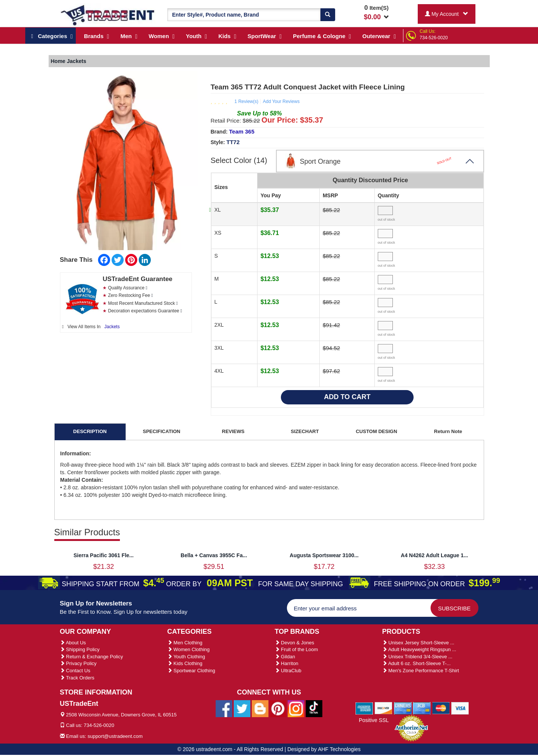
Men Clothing (185, 643)
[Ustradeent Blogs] (260, 708)
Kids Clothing (185, 663)
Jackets (112, 327)
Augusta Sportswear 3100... (324, 555)
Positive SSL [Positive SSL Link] (374, 720)
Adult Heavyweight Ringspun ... (419, 649)
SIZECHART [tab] (305, 431)
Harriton (287, 663)
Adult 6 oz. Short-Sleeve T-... (417, 663)
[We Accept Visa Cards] (460, 708)
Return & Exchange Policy (92, 657)
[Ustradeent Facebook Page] (224, 708)
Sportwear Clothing (191, 671)
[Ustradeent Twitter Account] (242, 708)
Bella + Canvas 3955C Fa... (214, 555)
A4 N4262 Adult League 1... (434, 555)
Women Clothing (189, 649)
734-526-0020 (434, 38)
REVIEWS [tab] (233, 431)
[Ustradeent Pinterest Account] (278, 708)
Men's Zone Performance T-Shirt (421, 671)
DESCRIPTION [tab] (90, 431)
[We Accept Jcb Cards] (422, 708)
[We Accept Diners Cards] (403, 708)
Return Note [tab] (448, 431)
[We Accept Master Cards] (441, 708)
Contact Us (75, 671)
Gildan (285, 657)
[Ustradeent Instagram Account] (296, 708)
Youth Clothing (186, 657)
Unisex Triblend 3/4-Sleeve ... (417, 657)
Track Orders (77, 678)
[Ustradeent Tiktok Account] (314, 708)
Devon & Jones (295, 643)
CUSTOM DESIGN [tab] (377, 431)
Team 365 (242, 131)
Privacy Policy (78, 663)
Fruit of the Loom (297, 649)
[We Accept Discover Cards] (384, 708)
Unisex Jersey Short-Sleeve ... (418, 643)
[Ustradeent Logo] (108, 15)
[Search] (328, 15)
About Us (73, 643)
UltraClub (288, 671)
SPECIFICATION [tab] (162, 431)
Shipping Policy (80, 649)
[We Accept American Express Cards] (364, 708)
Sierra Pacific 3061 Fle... (104, 555)
